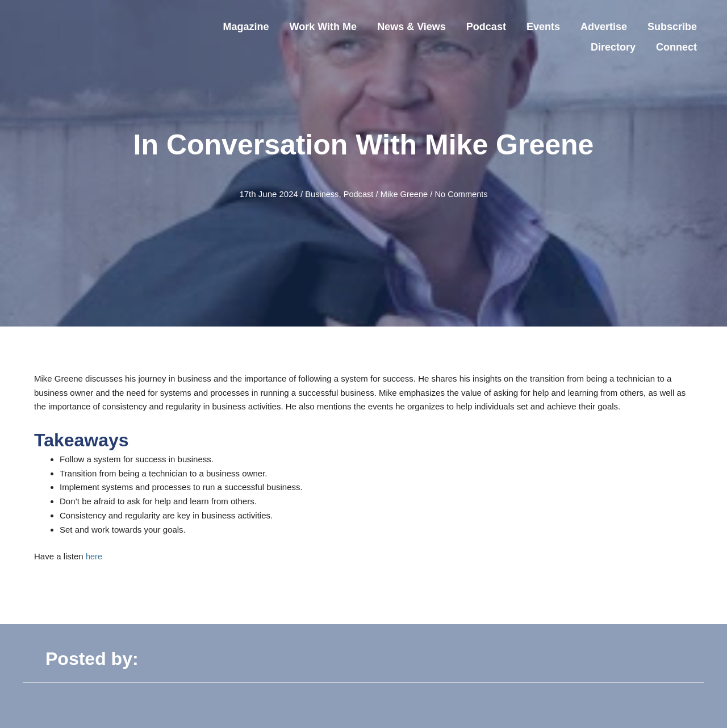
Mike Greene (404, 194)
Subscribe (672, 27)
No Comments (463, 194)
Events (543, 27)
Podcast (486, 27)
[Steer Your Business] (91, 36)
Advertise (604, 27)
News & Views (411, 27)
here (94, 556)
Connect (676, 47)
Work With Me (323, 27)
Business (320, 194)
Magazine (246, 27)
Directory (613, 47)
